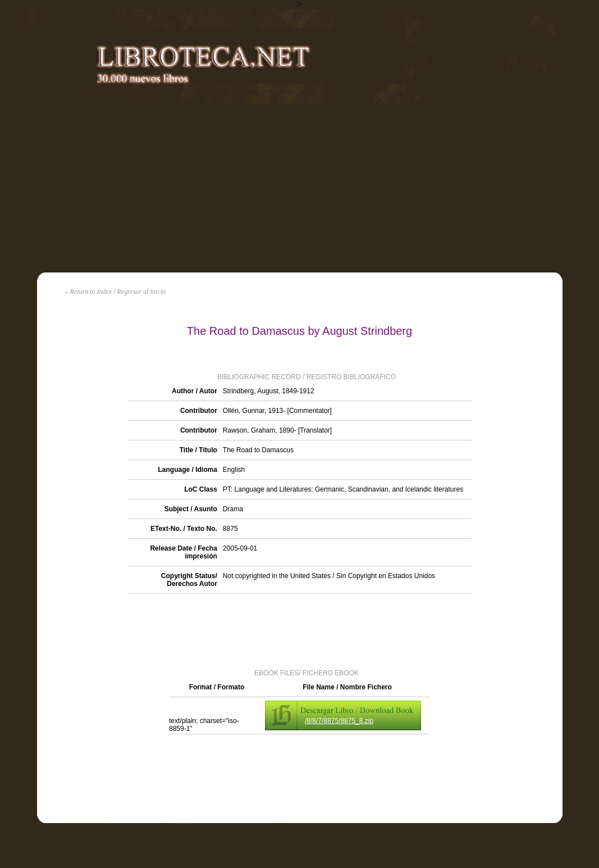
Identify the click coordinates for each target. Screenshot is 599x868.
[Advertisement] (299, 188)
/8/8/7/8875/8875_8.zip (339, 721)
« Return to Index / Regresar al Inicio (116, 292)
